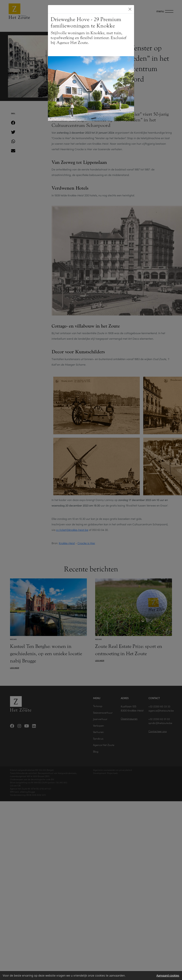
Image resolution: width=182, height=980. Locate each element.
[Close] (130, 9)
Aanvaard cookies (168, 976)
